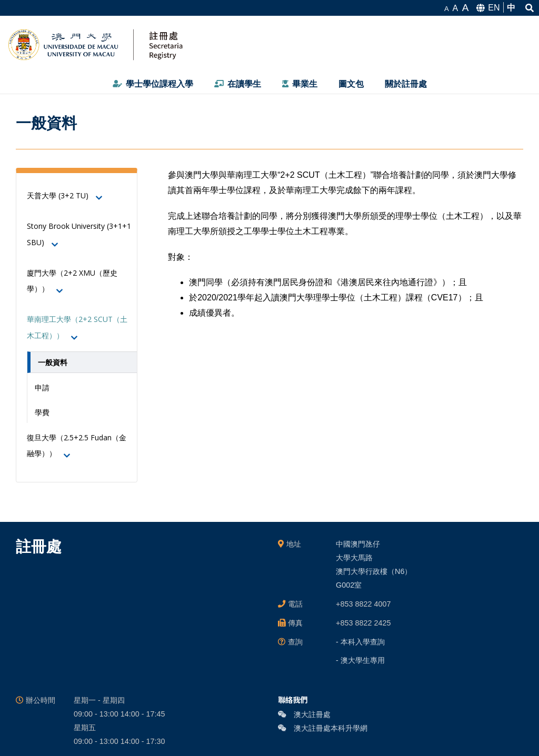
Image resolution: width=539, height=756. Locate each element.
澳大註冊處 (304, 714)
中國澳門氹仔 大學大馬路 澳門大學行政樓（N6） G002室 (374, 565)
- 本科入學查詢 (360, 642)
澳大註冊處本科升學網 (323, 728)
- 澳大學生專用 (360, 660)
